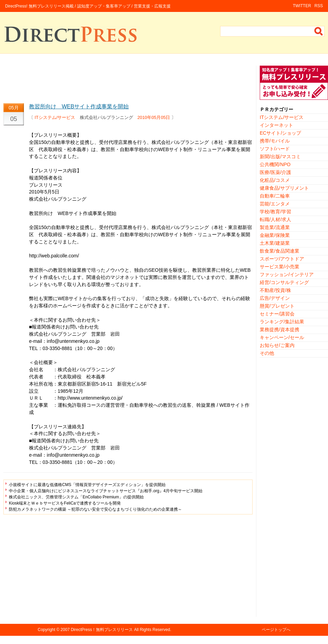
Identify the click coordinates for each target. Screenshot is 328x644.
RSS (319, 6)
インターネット (276, 125)
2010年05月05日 (154, 117)
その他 (267, 353)
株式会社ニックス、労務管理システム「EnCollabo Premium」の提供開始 (76, 497)
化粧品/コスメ (275, 180)
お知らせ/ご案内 (277, 345)
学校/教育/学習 (275, 212)
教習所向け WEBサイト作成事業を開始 (79, 106)
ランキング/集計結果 (282, 322)
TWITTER (302, 6)
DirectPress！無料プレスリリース (102, 630)
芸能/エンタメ (275, 204)
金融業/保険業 (275, 235)
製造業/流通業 (275, 227)
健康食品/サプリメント (284, 188)
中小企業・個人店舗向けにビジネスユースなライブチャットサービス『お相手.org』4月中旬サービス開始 (106, 491)
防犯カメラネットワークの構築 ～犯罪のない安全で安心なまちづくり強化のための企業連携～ (95, 509)
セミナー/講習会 (277, 314)
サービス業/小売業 (280, 267)
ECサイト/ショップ (280, 133)
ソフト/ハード (275, 149)
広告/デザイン (275, 298)
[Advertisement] (128, 81)
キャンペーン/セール (282, 337)
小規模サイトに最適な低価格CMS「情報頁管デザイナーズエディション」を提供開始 (87, 485)
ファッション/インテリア (287, 274)
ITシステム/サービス (55, 117)
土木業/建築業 (275, 243)
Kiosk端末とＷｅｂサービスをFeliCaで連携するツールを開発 (65, 503)
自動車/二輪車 (275, 196)
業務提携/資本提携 (280, 330)
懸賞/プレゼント (277, 306)
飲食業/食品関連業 (280, 251)
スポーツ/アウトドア (282, 259)
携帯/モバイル (275, 141)
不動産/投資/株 (275, 290)
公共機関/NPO (275, 164)
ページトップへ (276, 630)
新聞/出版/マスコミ (280, 157)
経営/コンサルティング (284, 282)
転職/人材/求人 (275, 219)
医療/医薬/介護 (275, 172)
